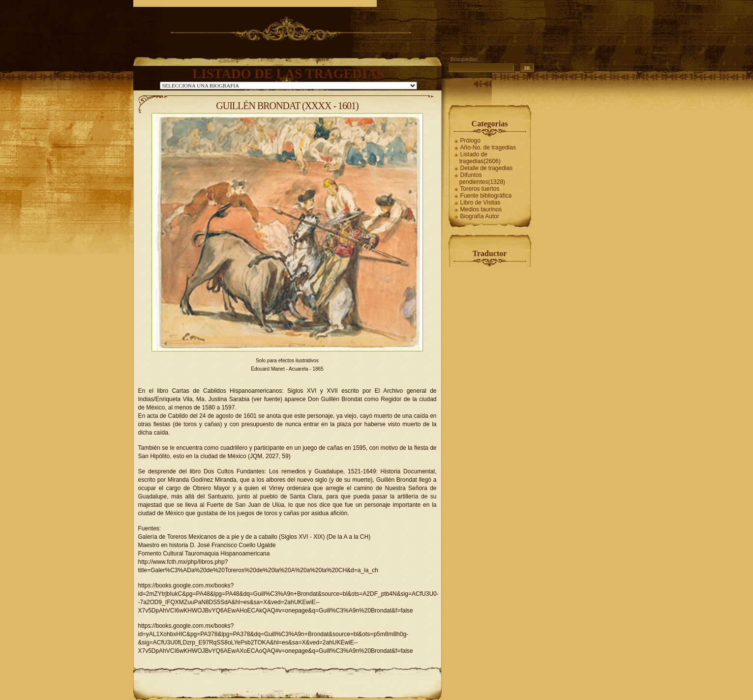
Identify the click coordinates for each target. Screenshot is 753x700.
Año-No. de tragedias (488, 147)
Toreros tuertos (480, 189)
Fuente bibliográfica (486, 196)
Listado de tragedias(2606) (480, 158)
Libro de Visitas (481, 203)
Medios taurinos (481, 209)
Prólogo (470, 141)
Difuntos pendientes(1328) (482, 178)
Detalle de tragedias (487, 168)
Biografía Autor (480, 216)
